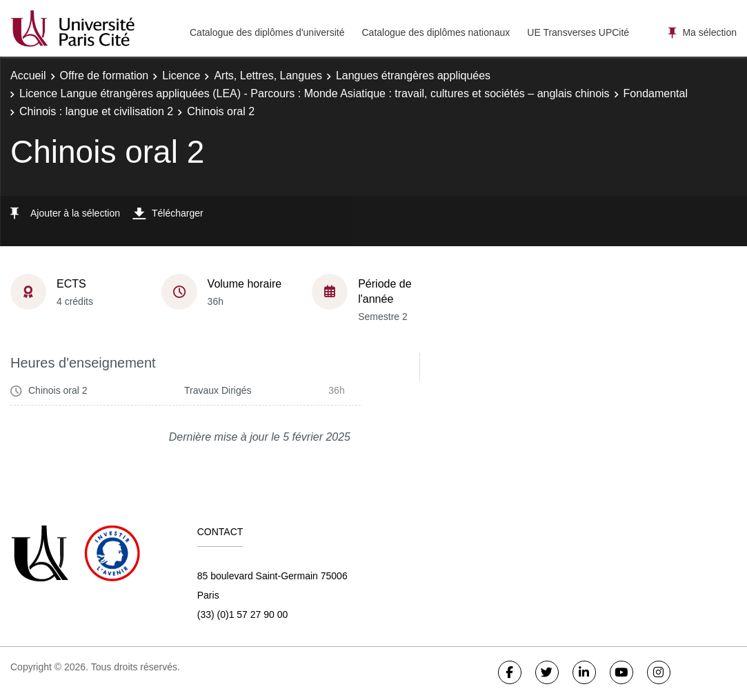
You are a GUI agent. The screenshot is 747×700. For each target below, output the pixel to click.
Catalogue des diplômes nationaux (436, 32)
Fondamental (656, 93)
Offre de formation (104, 76)
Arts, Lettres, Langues (268, 76)
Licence (181, 76)
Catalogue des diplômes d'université (267, 32)
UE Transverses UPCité (578, 32)
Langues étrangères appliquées (413, 76)
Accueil (28, 76)
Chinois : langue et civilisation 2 (96, 111)
